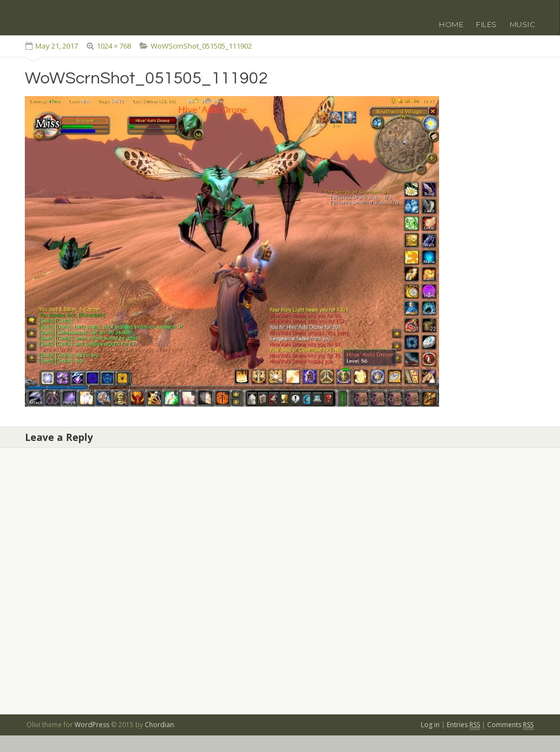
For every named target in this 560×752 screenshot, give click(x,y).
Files (487, 24)
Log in (430, 725)
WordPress (92, 725)
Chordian (159, 725)
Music (523, 24)
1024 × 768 (114, 46)
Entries (463, 725)
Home (451, 24)
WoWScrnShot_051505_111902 (201, 46)
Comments (510, 725)
